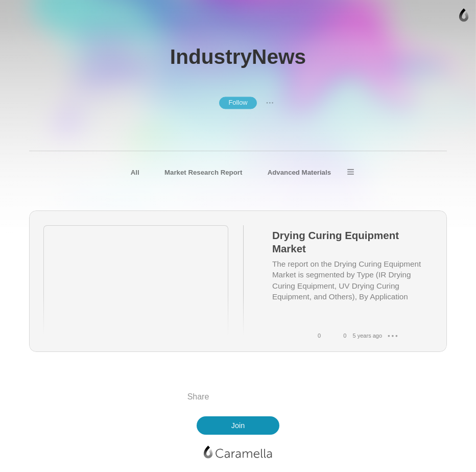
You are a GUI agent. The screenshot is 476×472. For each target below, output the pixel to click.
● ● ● (270, 103)
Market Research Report (203, 172)
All (135, 172)
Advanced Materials (299, 172)
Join (238, 426)
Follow (238, 102)
